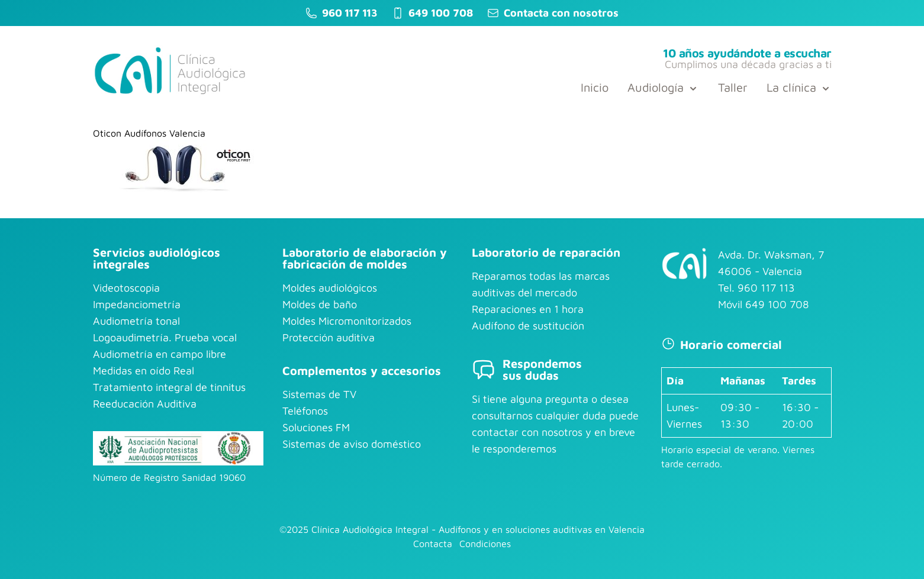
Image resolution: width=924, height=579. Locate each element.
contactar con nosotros (527, 432)
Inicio (595, 87)
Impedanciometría (137, 304)
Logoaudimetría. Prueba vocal (165, 337)
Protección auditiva (329, 337)
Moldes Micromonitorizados (347, 321)
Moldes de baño (320, 304)
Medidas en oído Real (144, 371)
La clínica (799, 87)
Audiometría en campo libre (160, 354)
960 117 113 (350, 13)
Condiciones (485, 544)
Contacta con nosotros (561, 13)
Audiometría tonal (136, 321)
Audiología (663, 87)
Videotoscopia (126, 288)
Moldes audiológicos (330, 288)
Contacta (433, 544)
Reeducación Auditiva (145, 404)
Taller (733, 87)
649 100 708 (441, 13)
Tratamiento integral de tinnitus (169, 387)
